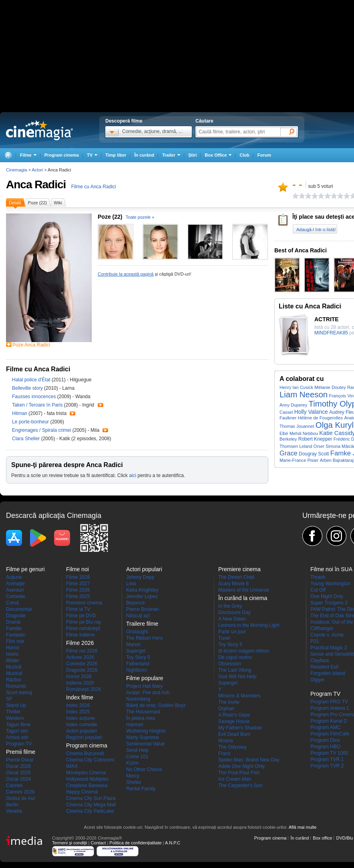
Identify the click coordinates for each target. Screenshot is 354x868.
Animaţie (15, 584)
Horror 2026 (79, 677)
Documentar (19, 609)
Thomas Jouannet (297, 426)
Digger (317, 680)
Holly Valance (311, 412)
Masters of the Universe (244, 590)
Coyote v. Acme (327, 635)
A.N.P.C (173, 843)
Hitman (20, 413)
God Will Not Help (237, 677)
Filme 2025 (78, 596)
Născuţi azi (138, 616)
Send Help (137, 750)
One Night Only (327, 596)
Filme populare (145, 678)
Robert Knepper (315, 439)
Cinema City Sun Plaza (91, 798)
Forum (264, 155)
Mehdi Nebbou (304, 433)
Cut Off (318, 590)
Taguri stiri (17, 731)
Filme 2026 (78, 590)
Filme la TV (78, 609)
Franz (224, 753)
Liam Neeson (304, 395)
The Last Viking (235, 670)
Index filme (80, 697)
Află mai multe (303, 827)
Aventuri (15, 590)
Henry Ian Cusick (296, 387)
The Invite (229, 702)
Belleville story (28, 388)
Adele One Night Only (241, 766)
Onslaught (137, 632)
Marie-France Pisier (299, 460)
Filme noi (77, 569)
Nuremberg (138, 699)
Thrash (318, 577)
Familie (14, 628)
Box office (322, 838)
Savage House (234, 721)
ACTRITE (327, 319)
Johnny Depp (140, 577)
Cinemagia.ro (39, 130)
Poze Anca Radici (31, 345)
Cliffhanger (322, 628)
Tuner (224, 638)
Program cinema (62, 155)
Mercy (133, 776)
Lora (131, 584)
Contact (98, 843)
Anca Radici (36, 184)
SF (9, 699)
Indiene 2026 (80, 683)
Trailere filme (142, 624)
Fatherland (138, 664)
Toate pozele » (140, 217)
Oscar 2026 (18, 766)
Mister (13, 661)
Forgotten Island (328, 673)
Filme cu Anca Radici (94, 187)
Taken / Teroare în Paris (37, 405)
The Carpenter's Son (240, 785)
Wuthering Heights (146, 731)
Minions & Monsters (239, 696)
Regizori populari (84, 737)
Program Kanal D (329, 721)
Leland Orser (312, 446)
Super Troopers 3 (329, 603)
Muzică (14, 667)
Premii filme (21, 752)
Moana (226, 741)
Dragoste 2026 (82, 670)
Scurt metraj (19, 693)
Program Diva (325, 740)
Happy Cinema (82, 792)
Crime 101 (137, 757)
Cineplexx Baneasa (87, 785)
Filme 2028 (78, 577)
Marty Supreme (143, 737)
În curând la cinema (243, 598)
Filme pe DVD (81, 616)
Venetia (14, 811)
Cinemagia (17, 170)
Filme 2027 (78, 584)
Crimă (12, 603)
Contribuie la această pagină (126, 274)
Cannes (14, 785)
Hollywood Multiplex (87, 779)
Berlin (12, 805)
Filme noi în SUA (331, 569)
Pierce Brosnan (143, 609)
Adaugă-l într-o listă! (316, 230)
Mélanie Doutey (330, 387)
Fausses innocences (35, 397)
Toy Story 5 (138, 657)
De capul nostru (235, 657)
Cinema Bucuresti (85, 753)
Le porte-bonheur (31, 422)
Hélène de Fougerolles (320, 418)
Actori (37, 170)
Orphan (226, 709)
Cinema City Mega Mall (91, 805)
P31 (315, 641)
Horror (13, 648)
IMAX (72, 766)
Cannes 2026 (20, 792)
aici (133, 475)
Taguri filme (18, 725)
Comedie (16, 596)
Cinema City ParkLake (90, 811)
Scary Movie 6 (233, 584)
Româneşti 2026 (83, 689)
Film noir (15, 641)
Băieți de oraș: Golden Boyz (156, 705)
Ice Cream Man (235, 779)
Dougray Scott (314, 454)
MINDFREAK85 (331, 333)
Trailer (101, 405)
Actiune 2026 (80, 657)
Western (15, 718)
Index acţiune (80, 718)
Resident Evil (324, 667)
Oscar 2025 (18, 773)
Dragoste (16, 616)
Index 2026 (78, 705)
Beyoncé (136, 603)
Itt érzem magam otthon (244, 651)
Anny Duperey (293, 405)
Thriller (13, 712)
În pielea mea (141, 718)
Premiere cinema (84, 603)
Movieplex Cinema (86, 773)
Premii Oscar (20, 760)
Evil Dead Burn (234, 734)
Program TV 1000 (329, 753)
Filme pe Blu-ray (83, 622)
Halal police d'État (32, 380)
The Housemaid (143, 712)
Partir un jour (232, 632)
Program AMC (325, 727)
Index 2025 (78, 712)
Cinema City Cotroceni (90, 760)
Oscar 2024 (18, 779)
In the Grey (230, 606)
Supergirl (136, 651)
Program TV (19, 744)
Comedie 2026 (82, 664)
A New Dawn (232, 619)
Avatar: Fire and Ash (148, 693)
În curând (144, 155)
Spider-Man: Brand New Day (249, 760)
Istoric (12, 654)
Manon (134, 644)
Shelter (134, 782)
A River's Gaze (234, 715)
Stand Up (16, 705)
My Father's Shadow (240, 728)
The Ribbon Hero (144, 638)
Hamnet (135, 725)
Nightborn (137, 670)
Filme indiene (80, 635)
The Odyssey (232, 747)
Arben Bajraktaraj (337, 460)
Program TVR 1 (327, 759)
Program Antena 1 (330, 708)
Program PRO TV (329, 702)
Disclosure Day (234, 612)
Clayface (320, 661)
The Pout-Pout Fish (239, 773)
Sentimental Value (146, 744)
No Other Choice (144, 769)
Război (13, 680)
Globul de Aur (21, 798)
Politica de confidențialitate (135, 843)
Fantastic (16, 635)
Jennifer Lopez (142, 596)
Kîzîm (132, 763)
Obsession (230, 664)
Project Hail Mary (144, 686)
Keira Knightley (142, 590)
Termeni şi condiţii (69, 843)
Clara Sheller (27, 439)
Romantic (16, 686)
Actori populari (81, 731)
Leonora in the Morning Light (249, 625)
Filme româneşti (83, 628)
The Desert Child (236, 577)
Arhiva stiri (17, 737)
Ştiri (192, 155)
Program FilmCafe (330, 734)
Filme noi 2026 (82, 651)
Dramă (13, 622)
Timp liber (116, 155)
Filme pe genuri (25, 569)
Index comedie (82, 725)
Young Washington (330, 584)
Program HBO (325, 747)
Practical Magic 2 (329, 648)
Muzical (14, 673)
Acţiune (14, 577)
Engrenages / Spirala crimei (41, 430)
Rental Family (141, 789)
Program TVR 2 (327, 766)
